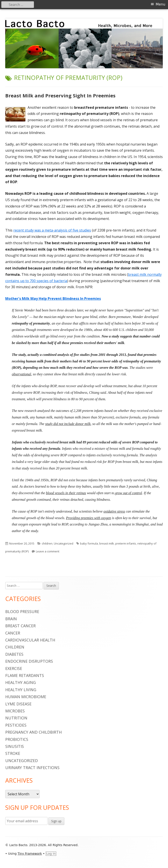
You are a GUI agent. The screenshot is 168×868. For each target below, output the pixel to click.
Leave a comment (48, 551)
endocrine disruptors (29, 661)
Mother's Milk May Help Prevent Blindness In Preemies (53, 299)
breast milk (107, 543)
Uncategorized (64, 543)
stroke (13, 753)
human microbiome (26, 697)
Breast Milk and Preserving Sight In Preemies (60, 95)
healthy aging (21, 682)
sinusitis (15, 746)
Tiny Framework (30, 854)
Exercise (14, 668)
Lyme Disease (18, 704)
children (47, 543)
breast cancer (20, 626)
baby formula (89, 543)
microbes (15, 711)
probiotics (17, 739)
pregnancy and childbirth (33, 732)
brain (11, 619)
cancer (13, 633)
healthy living (21, 690)
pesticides (16, 725)
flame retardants (25, 675)
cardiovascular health (30, 640)
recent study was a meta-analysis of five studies (52, 230)
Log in (51, 854)
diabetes (14, 654)
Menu (161, 4)
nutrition (16, 718)
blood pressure (22, 611)
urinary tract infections (32, 768)
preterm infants (126, 543)
